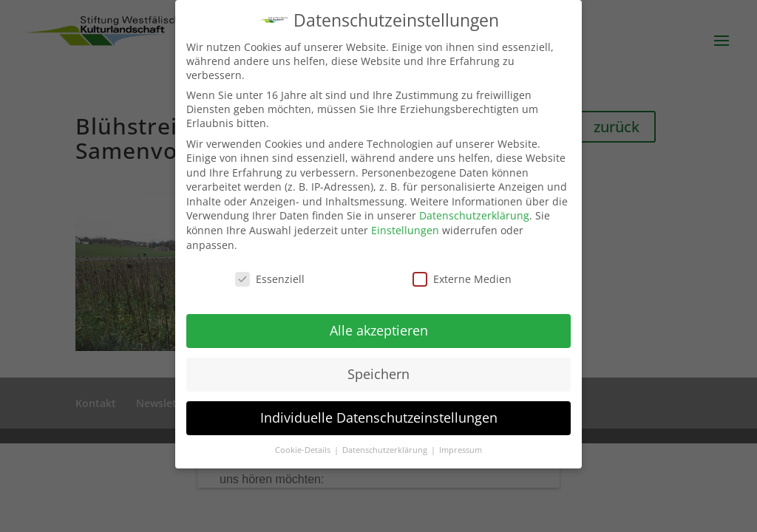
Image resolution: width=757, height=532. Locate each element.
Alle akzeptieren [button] (379, 330)
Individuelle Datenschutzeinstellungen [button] (379, 417)
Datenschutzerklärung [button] (386, 450)
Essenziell (270, 279)
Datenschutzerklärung (474, 215)
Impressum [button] (461, 450)
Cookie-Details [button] (304, 450)
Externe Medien (462, 279)
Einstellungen (405, 230)
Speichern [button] (378, 374)
